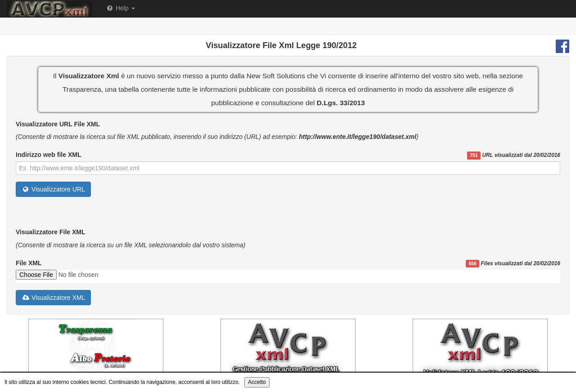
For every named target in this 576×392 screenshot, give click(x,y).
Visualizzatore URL (53, 189)
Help (120, 8)
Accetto (257, 382)
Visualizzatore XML (53, 298)
